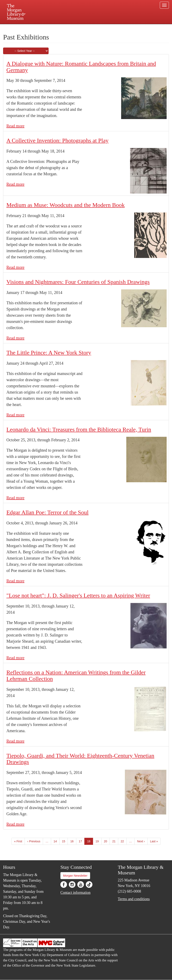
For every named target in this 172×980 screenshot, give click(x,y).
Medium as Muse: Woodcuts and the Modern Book (66, 205)
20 (107, 841)
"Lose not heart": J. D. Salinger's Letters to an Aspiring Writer (78, 595)
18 (90, 842)
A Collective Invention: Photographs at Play (57, 140)
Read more (15, 126)
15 (65, 841)
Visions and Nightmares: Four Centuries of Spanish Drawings (78, 282)
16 (73, 841)
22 (124, 841)
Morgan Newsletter (75, 876)
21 (115, 841)
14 (57, 841)
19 (99, 841)
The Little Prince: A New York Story (49, 353)
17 (82, 841)
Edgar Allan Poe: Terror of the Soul (47, 512)
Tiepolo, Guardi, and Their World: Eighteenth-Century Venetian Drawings (80, 759)
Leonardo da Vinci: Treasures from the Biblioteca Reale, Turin (79, 429)
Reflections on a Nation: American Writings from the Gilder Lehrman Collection (76, 676)
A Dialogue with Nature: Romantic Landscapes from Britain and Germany (81, 67)
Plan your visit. (37, 28)
